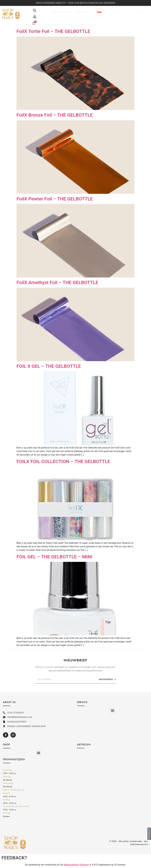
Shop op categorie (61, 12)
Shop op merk (84, 12)
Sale (99, 12)
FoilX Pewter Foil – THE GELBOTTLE (55, 199)
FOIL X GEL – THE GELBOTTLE (49, 366)
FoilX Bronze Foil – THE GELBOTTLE (55, 115)
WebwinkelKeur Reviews (76, 865)
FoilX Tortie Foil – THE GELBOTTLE (53, 31)
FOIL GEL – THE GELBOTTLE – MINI (54, 557)
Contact (142, 12)
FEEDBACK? (14, 858)
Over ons (128, 12)
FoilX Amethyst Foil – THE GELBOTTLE (57, 282)
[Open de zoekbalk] (35, 10)
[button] (113, 711)
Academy (112, 12)
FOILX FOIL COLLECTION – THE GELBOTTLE (63, 461)
